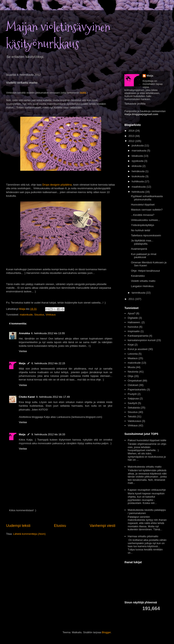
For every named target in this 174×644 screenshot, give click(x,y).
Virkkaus (51, 315)
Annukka (24, 333)
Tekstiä (132, 417)
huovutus (133, 327)
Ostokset (133, 385)
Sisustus (39, 315)
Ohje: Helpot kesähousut (145, 271)
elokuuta (137, 166)
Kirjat (131, 345)
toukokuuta (138, 176)
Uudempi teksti (18, 526)
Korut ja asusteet (138, 349)
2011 (132, 299)
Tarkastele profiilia (135, 104)
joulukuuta (138, 145)
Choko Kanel (27, 397)
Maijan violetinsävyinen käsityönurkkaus (58, 36)
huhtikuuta (138, 181)
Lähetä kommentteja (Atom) (29, 534)
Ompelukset (135, 381)
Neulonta (133, 372)
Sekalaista (134, 408)
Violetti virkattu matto (143, 281)
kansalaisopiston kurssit (142, 340)
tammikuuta (139, 293)
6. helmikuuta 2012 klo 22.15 (48, 363)
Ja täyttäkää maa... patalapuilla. (142, 242)
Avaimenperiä (139, 249)
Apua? (132, 313)
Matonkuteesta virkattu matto (145, 467)
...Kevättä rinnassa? (143, 215)
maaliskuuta (139, 187)
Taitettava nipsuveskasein (146, 235)
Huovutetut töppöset (143, 205)
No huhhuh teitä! (141, 230)
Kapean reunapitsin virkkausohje (147, 490)
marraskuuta (139, 151)
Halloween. (134, 322)
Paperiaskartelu (137, 390)
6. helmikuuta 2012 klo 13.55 (48, 333)
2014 (132, 131)
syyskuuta (138, 161)
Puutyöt (132, 394)
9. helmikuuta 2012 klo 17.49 (53, 397)
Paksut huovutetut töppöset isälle (147, 440)
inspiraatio (134, 331)
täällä (83, 93)
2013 (132, 136)
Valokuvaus (134, 421)
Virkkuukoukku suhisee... (145, 220)
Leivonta (133, 354)
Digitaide (133, 318)
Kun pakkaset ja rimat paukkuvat (144, 256)
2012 (132, 141)
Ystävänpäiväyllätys (142, 225)
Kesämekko (138, 276)
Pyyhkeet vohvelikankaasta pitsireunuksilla (147, 198)
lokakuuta (138, 156)
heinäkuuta (138, 171)
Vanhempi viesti (102, 526)
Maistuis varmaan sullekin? (147, 210)
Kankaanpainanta (138, 336)
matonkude (26, 315)
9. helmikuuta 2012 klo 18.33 (48, 434)
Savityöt (132, 403)
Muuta (131, 367)
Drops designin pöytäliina (57, 185)
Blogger (106, 632)
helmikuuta (138, 192)
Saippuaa (133, 398)
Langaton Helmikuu (142, 286)
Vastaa (23, 351)
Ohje (130, 376)
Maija (22, 363)
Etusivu (60, 526)
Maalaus (133, 358)
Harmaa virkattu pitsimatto (143, 536)
